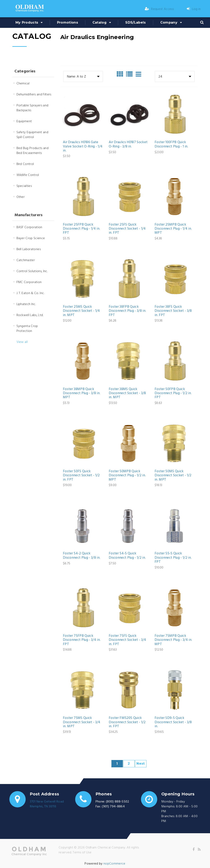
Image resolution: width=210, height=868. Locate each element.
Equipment (24, 121)
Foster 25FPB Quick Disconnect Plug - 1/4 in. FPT (82, 229)
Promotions (68, 22)
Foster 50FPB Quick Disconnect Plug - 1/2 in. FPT (173, 393)
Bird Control (25, 164)
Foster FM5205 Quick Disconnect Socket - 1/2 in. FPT (127, 722)
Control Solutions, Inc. (32, 271)
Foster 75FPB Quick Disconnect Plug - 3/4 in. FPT (82, 640)
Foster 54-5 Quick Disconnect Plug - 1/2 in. (127, 556)
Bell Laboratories (29, 249)
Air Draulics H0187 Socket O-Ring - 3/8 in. (128, 144)
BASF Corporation (29, 227)
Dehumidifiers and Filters (34, 95)
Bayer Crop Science (31, 238)
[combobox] (83, 76)
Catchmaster (26, 260)
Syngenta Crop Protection (27, 329)
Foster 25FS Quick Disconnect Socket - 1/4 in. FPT (127, 229)
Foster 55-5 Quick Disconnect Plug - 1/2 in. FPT (173, 558)
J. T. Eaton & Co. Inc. (30, 293)
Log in (194, 9)
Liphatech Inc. (26, 304)
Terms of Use (82, 853)
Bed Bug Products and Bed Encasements (32, 151)
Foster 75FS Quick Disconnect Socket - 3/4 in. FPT (128, 640)
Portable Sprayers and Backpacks (32, 108)
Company (169, 22)
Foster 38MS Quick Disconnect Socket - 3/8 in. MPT (127, 393)
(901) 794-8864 (113, 807)
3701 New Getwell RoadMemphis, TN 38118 (47, 804)
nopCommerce (114, 864)
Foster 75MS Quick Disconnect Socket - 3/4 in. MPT (82, 722)
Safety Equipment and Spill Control (32, 135)
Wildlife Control (28, 175)
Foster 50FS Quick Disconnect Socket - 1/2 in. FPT (81, 476)
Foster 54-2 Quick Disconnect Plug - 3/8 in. (82, 556)
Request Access (159, 9)
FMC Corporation (29, 282)
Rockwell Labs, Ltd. (30, 315)
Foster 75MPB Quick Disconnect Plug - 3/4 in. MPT (173, 640)
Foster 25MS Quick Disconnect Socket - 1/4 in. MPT (81, 311)
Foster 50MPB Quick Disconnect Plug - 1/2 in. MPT (127, 476)
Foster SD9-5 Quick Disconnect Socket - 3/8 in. (173, 722)
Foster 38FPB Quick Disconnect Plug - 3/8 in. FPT (128, 311)
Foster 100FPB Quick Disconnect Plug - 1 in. (171, 144)
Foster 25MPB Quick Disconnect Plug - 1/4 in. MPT (173, 229)
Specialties (24, 186)
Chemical (23, 84)
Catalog (100, 22)
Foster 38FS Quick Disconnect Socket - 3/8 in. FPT (173, 311)
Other (21, 197)
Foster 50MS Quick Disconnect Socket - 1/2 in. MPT (173, 476)
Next (141, 764)
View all (22, 342)
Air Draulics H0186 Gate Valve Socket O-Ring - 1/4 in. (83, 147)
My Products (27, 22)
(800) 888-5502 (118, 802)
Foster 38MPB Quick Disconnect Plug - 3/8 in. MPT (82, 393)
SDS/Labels (135, 22)
